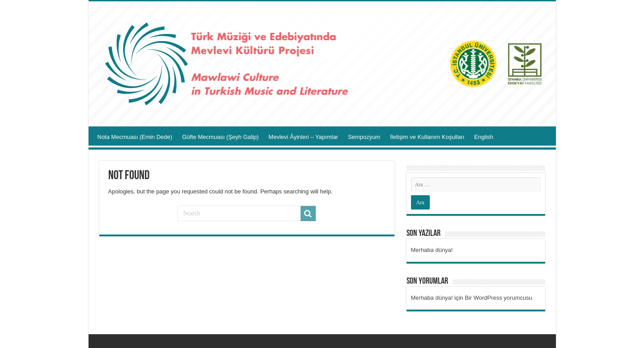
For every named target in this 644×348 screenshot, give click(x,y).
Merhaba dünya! (432, 250)
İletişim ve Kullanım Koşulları (427, 137)
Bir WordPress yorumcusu (498, 298)
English (484, 137)
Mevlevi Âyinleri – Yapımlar (303, 137)
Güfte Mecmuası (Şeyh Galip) (220, 137)
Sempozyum (364, 137)
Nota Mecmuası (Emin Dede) (135, 137)
